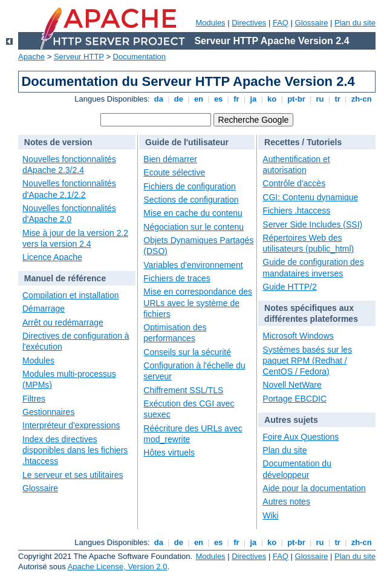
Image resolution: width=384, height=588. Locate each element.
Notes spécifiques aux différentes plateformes (311, 313)
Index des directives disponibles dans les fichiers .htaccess (75, 450)
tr (338, 99)
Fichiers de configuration (190, 186)
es (218, 99)
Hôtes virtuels (169, 452)
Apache (31, 57)
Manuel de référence (65, 278)
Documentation (139, 57)
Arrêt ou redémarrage (63, 322)
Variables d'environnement (193, 265)
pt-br (297, 99)
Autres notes (286, 501)
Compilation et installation (71, 295)
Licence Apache (52, 257)
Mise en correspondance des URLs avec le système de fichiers (198, 302)
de (178, 99)
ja (253, 99)
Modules (210, 23)
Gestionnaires (48, 412)
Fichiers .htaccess (296, 211)
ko (272, 99)
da (158, 99)
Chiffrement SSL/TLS (183, 390)
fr (237, 99)
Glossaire (312, 23)
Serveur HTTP (79, 57)
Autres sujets (291, 420)
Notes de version (58, 142)
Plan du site (355, 23)
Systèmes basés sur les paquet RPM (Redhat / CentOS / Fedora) (307, 361)
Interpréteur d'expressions (71, 425)
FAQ (281, 23)
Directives (249, 23)
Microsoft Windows (298, 336)
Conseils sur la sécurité (187, 352)
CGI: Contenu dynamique (310, 197)
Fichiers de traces (177, 278)
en (198, 99)
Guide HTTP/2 (289, 287)
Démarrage (44, 309)
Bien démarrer (170, 159)
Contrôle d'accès (294, 183)
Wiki (270, 515)
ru (320, 99)
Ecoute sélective (174, 172)
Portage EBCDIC (295, 399)
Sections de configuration (191, 200)
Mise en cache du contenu (193, 213)
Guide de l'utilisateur (187, 142)
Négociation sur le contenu (194, 227)
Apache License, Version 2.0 (118, 567)
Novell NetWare (292, 385)
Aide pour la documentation (314, 488)
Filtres (34, 399)
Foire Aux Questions (301, 437)
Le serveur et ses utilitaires (73, 475)
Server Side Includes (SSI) (312, 224)
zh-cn (361, 99)
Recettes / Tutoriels (303, 142)
